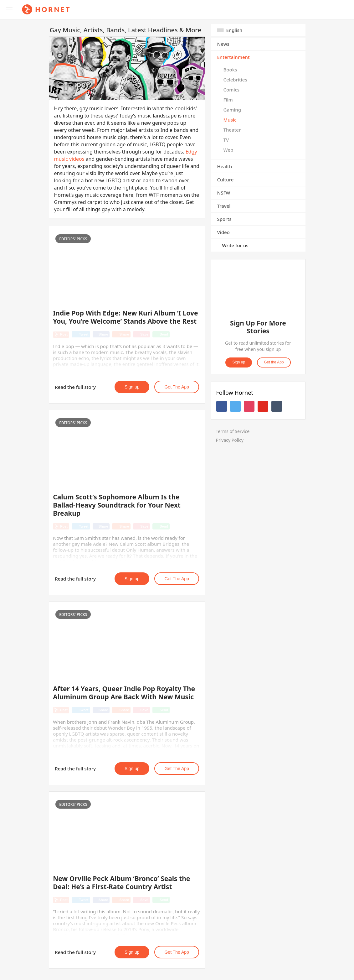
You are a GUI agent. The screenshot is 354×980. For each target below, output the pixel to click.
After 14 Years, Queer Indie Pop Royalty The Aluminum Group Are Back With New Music (124, 693)
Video (223, 232)
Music (230, 120)
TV (226, 140)
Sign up (132, 387)
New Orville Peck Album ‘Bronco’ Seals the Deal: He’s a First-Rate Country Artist (121, 883)
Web (228, 150)
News (223, 44)
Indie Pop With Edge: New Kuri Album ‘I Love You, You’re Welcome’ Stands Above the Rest (125, 317)
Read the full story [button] (75, 387)
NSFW (224, 193)
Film (228, 100)
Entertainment (233, 57)
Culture (226, 180)
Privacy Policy (230, 440)
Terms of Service (233, 431)
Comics (232, 90)
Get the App (177, 387)
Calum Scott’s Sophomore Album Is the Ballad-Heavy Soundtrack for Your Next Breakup (117, 505)
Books (230, 70)
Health (225, 166)
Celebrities (235, 80)
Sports (224, 219)
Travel (224, 206)
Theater (232, 130)
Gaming (232, 110)
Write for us (235, 245)
